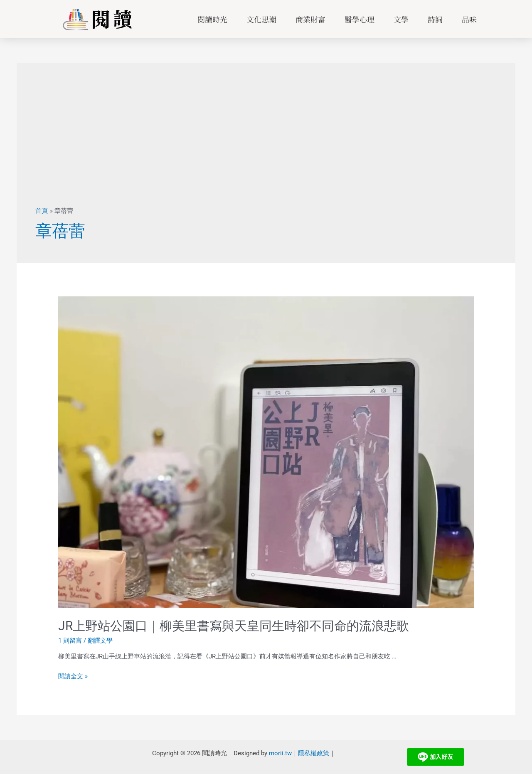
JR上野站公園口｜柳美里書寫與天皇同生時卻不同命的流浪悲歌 (234, 626)
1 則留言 (70, 641)
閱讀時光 (212, 19)
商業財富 (310, 19)
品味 (469, 19)
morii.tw (280, 753)
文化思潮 (261, 19)
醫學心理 (360, 19)
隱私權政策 (314, 753)
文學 (401, 19)
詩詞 (435, 19)
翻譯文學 (100, 641)
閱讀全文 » (73, 676)
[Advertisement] (266, 144)
